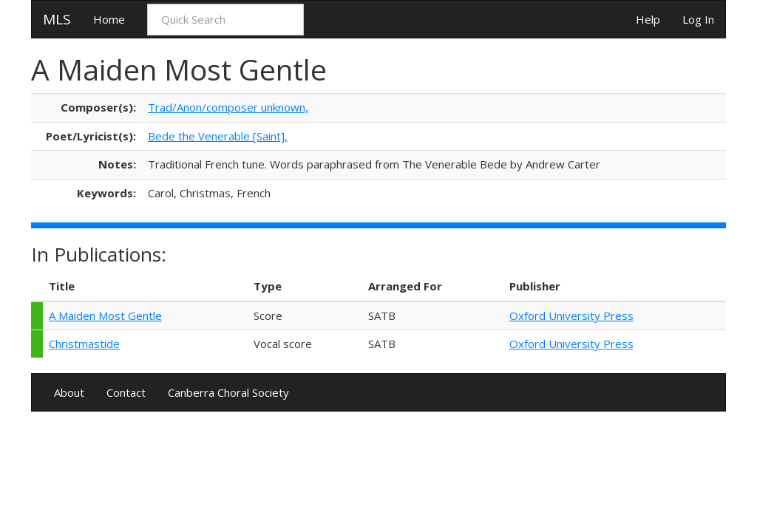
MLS (57, 19)
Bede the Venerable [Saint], (218, 136)
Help (648, 19)
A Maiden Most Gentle (105, 316)
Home (109, 19)
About (69, 392)
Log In (698, 19)
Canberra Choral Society (228, 392)
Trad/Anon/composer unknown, (228, 107)
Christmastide (84, 344)
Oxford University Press (571, 316)
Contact (126, 392)
